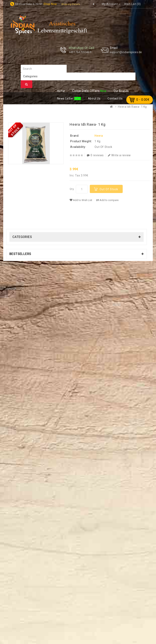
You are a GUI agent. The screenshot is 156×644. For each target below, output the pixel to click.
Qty (72, 189)
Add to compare (107, 200)
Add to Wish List (81, 200)
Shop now (50, 4)
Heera (99, 136)
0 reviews (95, 155)
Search (27, 84)
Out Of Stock (109, 189)
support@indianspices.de (126, 52)
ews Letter (66, 99)
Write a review (119, 155)
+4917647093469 (80, 52)
